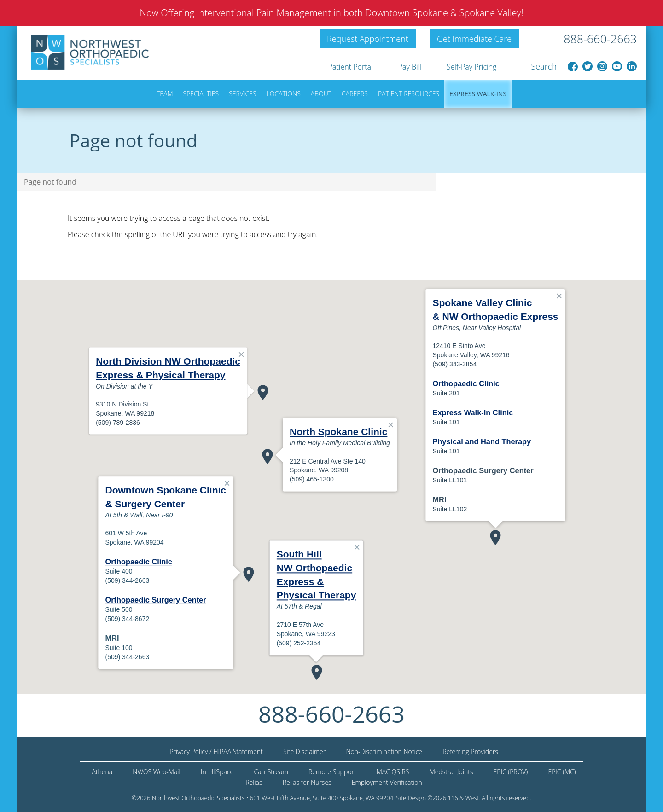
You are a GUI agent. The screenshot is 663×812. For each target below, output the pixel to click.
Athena (102, 772)
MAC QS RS (393, 772)
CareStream (271, 772)
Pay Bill (410, 67)
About (321, 94)
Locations (284, 94)
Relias (254, 782)
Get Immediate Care (474, 39)
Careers (355, 94)
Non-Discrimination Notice (384, 751)
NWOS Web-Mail (156, 772)
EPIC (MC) (562, 772)
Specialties (201, 94)
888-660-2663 (600, 39)
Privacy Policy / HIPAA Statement (216, 751)
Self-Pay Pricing (472, 67)
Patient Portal (351, 67)
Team (165, 94)
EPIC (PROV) (511, 772)
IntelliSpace (217, 772)
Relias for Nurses (307, 782)
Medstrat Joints (451, 772)
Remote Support (332, 772)
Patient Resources (409, 94)
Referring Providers (470, 751)
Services (242, 94)
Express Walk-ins (478, 94)
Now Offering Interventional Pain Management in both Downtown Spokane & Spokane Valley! (332, 13)
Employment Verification (387, 782)
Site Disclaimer (304, 751)
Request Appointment (368, 39)
